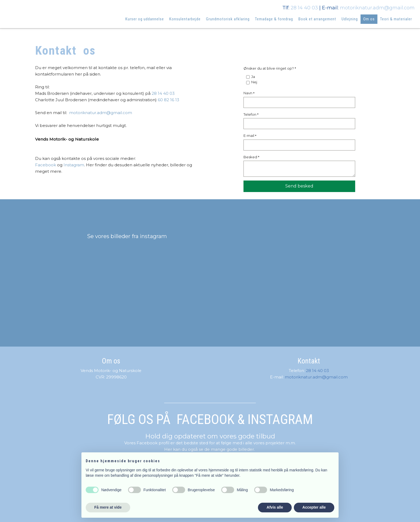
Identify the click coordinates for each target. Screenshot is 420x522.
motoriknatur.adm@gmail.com (377, 8)
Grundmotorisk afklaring (228, 19)
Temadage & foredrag (274, 19)
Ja (253, 77)
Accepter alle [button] (314, 507)
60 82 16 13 (168, 100)
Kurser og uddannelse (145, 19)
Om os (369, 19)
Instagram (74, 165)
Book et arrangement (317, 19)
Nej (254, 82)
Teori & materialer (396, 19)
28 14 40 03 (304, 8)
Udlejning (350, 19)
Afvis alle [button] (275, 507)
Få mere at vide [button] (108, 507)
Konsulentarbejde (185, 19)
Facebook (46, 165)
